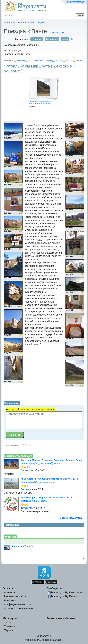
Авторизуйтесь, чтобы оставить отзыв (30, 409)
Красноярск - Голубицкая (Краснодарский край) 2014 (49, 479)
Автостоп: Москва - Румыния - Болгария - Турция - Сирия (52, 460)
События (9, 626)
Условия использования (19, 608)
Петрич (79, 61)
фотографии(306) (30, 501)
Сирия (24, 470)
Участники (37, 39)
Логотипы (10, 600)
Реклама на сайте (15, 596)
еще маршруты (71, 518)
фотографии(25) (30, 482)
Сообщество (55, 588)
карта (57, 463)
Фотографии (52, 39)
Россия (25, 489)
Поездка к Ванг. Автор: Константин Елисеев (40, 102)
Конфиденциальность (17, 604)
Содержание (21, 39)
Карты (8, 622)
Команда (9, 592)
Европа (59, 61)
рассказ (43, 482)
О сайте (8, 588)
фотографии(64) (30, 463)
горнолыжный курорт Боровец (41, 61)
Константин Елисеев (23, 546)
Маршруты (10, 618)
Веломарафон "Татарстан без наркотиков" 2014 (46, 498)
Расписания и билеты (61, 618)
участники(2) (46, 463)
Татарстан (27, 508)
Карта (65, 39)
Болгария (9, 23)
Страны (9, 630)
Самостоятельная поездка (30, 23)
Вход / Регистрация (75, 2)
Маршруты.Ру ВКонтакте (67, 592)
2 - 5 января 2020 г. (58, 33)
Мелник (69, 61)
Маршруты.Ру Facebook (66, 596)
